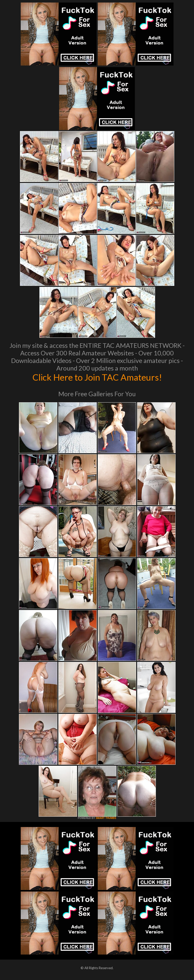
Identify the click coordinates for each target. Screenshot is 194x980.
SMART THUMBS (106, 818)
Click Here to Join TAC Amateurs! (97, 377)
